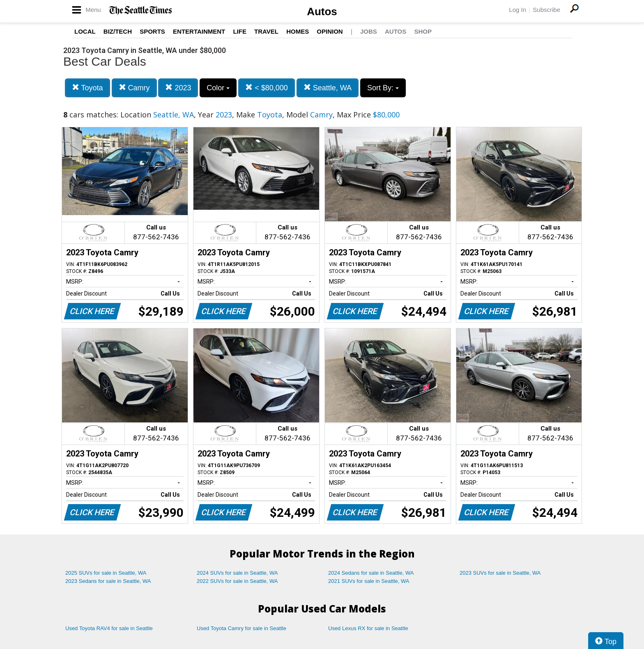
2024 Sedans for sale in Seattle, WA (371, 573)
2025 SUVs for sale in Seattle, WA (106, 573)
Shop (423, 31)
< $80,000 (267, 88)
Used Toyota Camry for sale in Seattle (241, 628)
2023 (178, 88)
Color (218, 88)
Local (85, 31)
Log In (517, 10)
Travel (266, 31)
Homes (298, 31)
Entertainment (199, 31)
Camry (134, 88)
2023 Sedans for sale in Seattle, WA (108, 581)
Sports (152, 31)
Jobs (369, 31)
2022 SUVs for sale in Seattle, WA (237, 581)
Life (240, 31)
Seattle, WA (328, 88)
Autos (322, 11)
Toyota (87, 88)
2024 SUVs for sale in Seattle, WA (237, 573)
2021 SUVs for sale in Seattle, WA (369, 581)
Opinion (330, 31)
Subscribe (546, 10)
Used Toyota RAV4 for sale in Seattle (109, 628)
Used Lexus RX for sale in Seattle (368, 628)
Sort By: (383, 88)
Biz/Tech (118, 31)
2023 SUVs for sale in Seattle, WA (500, 573)
